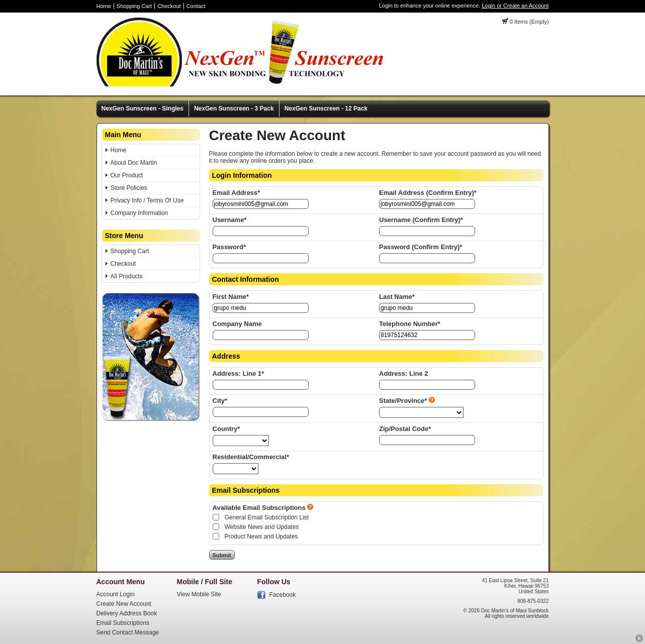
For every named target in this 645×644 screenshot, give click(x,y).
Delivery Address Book (127, 613)
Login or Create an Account (515, 6)
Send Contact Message (128, 632)
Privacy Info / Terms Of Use (147, 200)
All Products (127, 276)
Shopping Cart (134, 6)
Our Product (127, 175)
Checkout (169, 6)
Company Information (140, 213)
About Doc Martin (134, 163)
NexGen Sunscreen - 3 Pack (234, 109)
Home (104, 6)
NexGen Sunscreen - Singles (143, 109)
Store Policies (129, 188)
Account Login (116, 594)
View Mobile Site (199, 594)
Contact (196, 6)
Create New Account (124, 604)
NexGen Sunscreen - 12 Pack (326, 109)
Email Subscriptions (123, 623)
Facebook (283, 595)
